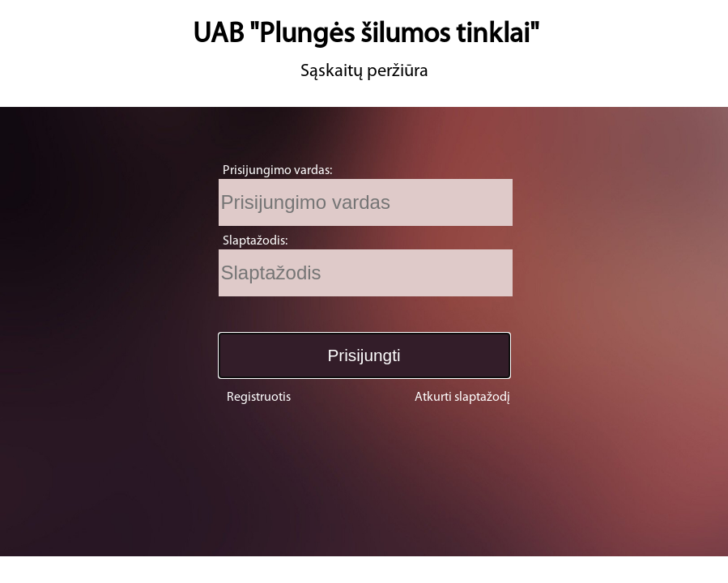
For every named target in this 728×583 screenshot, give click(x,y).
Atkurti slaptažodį (462, 398)
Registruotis (259, 398)
